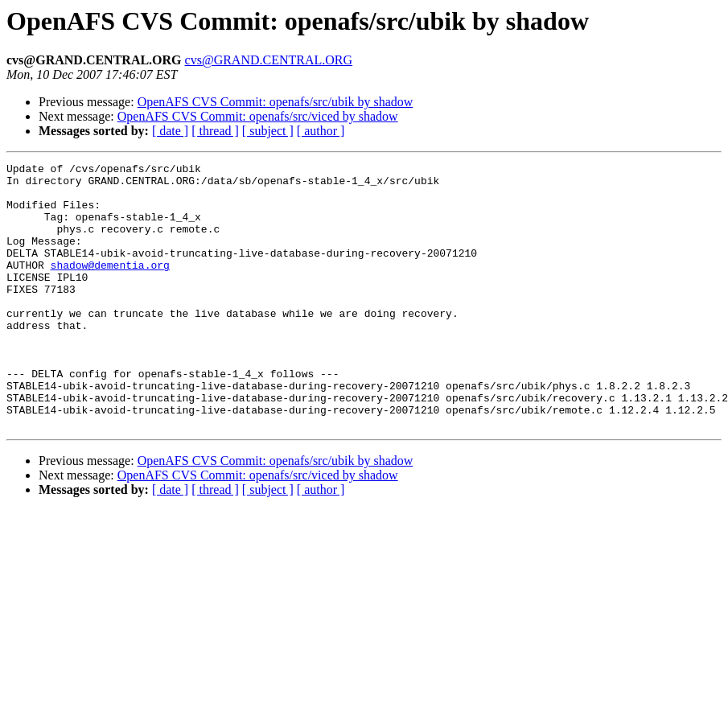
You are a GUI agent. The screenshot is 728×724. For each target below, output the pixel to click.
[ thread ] (215, 131)
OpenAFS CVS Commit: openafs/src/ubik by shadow (276, 102)
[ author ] (321, 131)
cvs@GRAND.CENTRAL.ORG (269, 60)
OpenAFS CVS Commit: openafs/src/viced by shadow (258, 116)
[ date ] (170, 131)
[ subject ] (268, 131)
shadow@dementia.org (110, 286)
